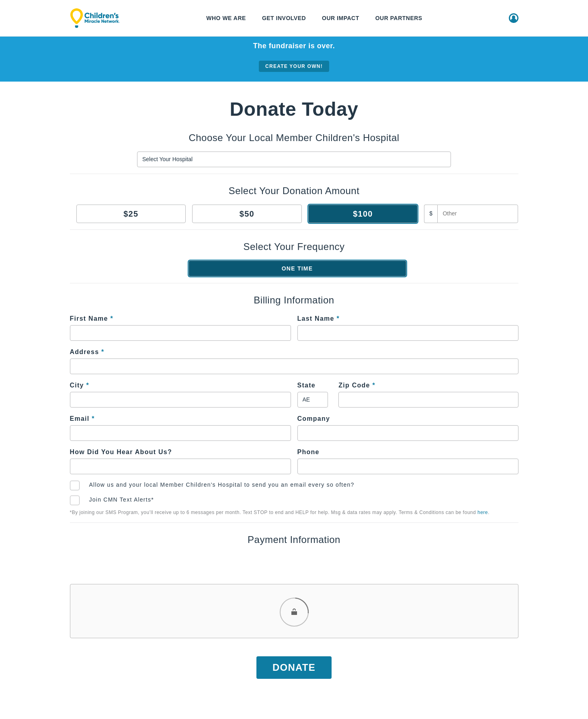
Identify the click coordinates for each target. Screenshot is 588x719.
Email (82, 419)
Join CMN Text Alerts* (122, 500)
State (306, 385)
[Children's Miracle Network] (95, 18)
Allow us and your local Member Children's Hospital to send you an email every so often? (222, 485)
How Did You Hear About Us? (121, 452)
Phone (308, 452)
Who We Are (226, 18)
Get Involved (284, 18)
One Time (297, 268)
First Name (92, 319)
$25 (131, 214)
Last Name (319, 319)
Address (87, 352)
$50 (247, 214)
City (80, 385)
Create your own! (294, 66)
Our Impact (341, 18)
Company (314, 419)
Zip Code (357, 385)
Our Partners (399, 18)
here (483, 512)
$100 (363, 214)
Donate (294, 667)
